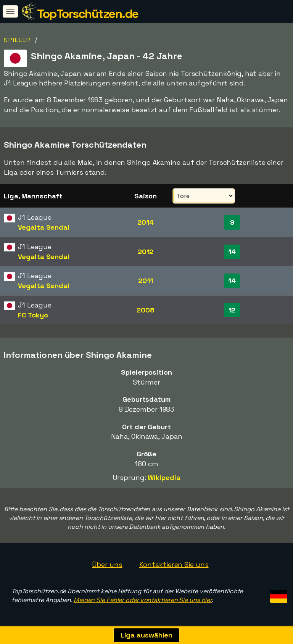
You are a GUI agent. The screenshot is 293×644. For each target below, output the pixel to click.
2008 (146, 310)
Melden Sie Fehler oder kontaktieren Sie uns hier (143, 600)
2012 (146, 252)
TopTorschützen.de (88, 14)
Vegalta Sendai (44, 227)
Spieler (17, 40)
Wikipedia (164, 477)
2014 (146, 222)
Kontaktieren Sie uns (174, 564)
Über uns (107, 564)
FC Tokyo (33, 315)
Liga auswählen (147, 635)
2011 (146, 281)
